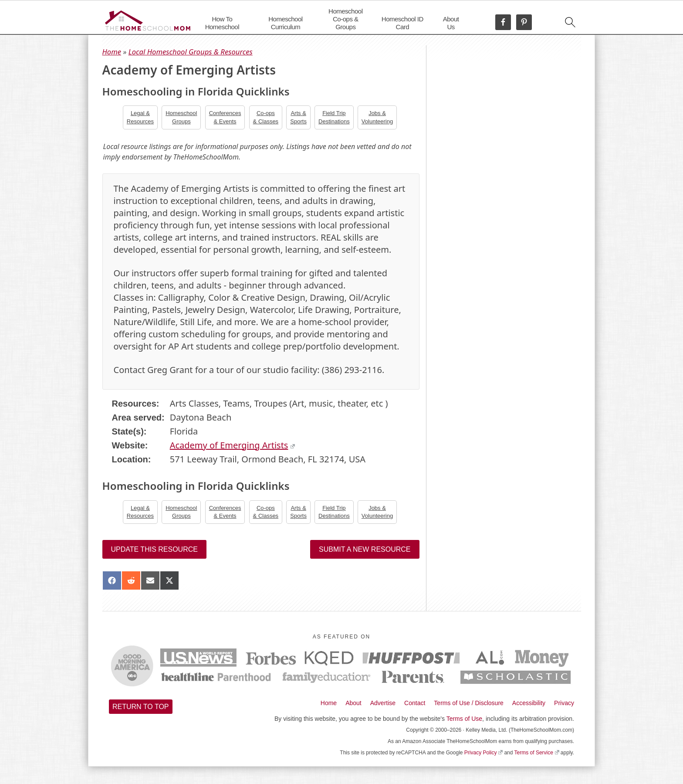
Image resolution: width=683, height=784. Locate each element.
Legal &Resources (140, 117)
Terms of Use (464, 719)
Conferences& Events (225, 117)
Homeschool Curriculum (285, 23)
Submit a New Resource (365, 549)
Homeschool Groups (181, 117)
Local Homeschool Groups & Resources (191, 52)
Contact (415, 703)
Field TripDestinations (334, 117)
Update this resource (154, 549)
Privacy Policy (484, 753)
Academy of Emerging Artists (233, 445)
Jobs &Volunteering (377, 117)
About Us (451, 23)
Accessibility (529, 703)
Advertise (383, 703)
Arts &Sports (298, 117)
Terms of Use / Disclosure (468, 703)
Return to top (141, 707)
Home (112, 52)
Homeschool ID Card (402, 23)
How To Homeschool (222, 23)
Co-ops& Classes (266, 117)
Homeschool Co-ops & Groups (345, 19)
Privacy (564, 703)
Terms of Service (537, 753)
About (353, 703)
